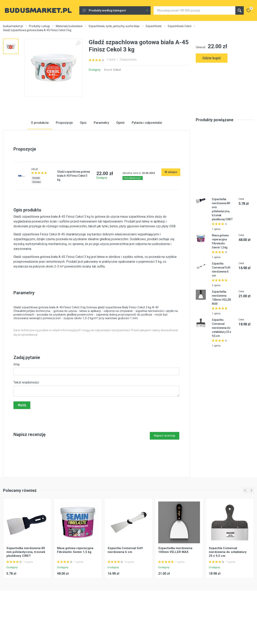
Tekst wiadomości (26, 412)
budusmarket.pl (13, 26)
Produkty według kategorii (115, 10)
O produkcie (40, 152)
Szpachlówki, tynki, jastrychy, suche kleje (114, 26)
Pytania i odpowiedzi (147, 152)
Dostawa (37, 211)
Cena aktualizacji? (133, 207)
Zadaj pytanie (128, 59)
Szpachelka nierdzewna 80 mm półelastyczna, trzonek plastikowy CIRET (26, 581)
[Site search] (194, 10)
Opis (83, 152)
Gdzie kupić (212, 58)
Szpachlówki (154, 26)
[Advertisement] (225, 84)
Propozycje (64, 152)
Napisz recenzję (165, 465)
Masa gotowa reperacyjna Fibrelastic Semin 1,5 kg (75, 579)
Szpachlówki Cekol (179, 26)
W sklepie (171, 201)
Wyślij (22, 434)
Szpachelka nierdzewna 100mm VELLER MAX (175, 579)
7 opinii (111, 59)
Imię (16, 393)
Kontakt (36, 207)
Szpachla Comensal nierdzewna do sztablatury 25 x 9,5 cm (221, 357)
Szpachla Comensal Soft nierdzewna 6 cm (125, 579)
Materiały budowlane (69, 26)
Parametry (101, 152)
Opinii (120, 152)
